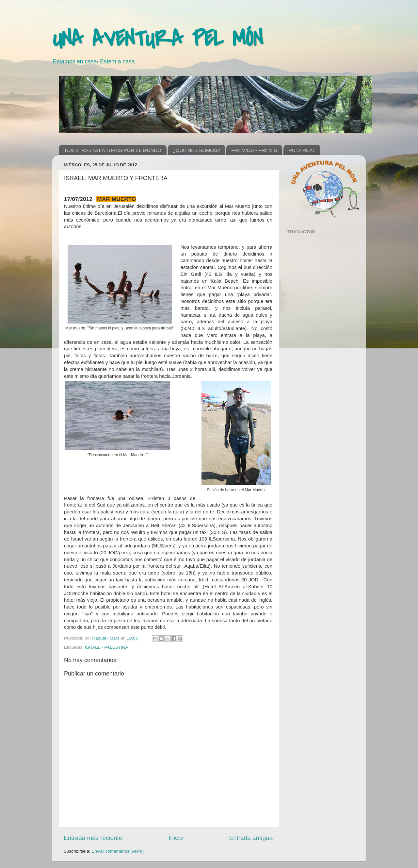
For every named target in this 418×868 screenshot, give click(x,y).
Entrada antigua (251, 838)
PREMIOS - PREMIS (254, 150)
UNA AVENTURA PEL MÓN (158, 39)
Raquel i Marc (106, 638)
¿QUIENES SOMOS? (196, 150)
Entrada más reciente (93, 838)
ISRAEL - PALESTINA (107, 647)
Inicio (176, 838)
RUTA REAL (302, 150)
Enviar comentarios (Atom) (118, 851)
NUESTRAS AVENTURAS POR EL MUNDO (113, 150)
